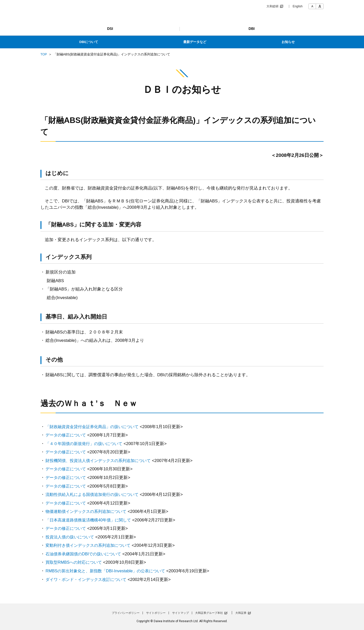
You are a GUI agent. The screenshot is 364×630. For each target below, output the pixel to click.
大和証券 (241, 613)
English (298, 6)
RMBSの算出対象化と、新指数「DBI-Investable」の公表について (109, 571)
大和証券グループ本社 (209, 613)
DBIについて (89, 42)
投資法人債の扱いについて (71, 537)
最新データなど (195, 42)
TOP (44, 54)
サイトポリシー (156, 613)
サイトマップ (180, 613)
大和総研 (272, 6)
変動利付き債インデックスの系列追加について (91, 545)
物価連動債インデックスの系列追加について (88, 511)
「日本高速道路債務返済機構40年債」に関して (91, 520)
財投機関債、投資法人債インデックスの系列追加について (101, 461)
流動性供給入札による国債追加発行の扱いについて (95, 495)
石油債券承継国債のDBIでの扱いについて (86, 554)
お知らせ (288, 42)
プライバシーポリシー (126, 613)
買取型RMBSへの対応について (75, 562)
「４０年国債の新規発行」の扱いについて (86, 444)
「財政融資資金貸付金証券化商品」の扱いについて (95, 427)
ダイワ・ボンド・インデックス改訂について (88, 580)
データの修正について (67, 435)
